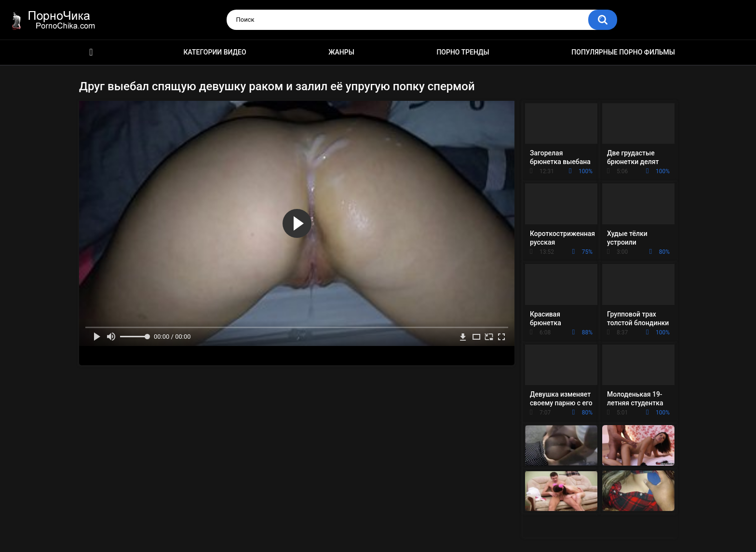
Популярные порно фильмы (623, 52)
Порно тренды (463, 52)
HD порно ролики (91, 52)
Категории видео (215, 52)
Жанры (341, 52)
